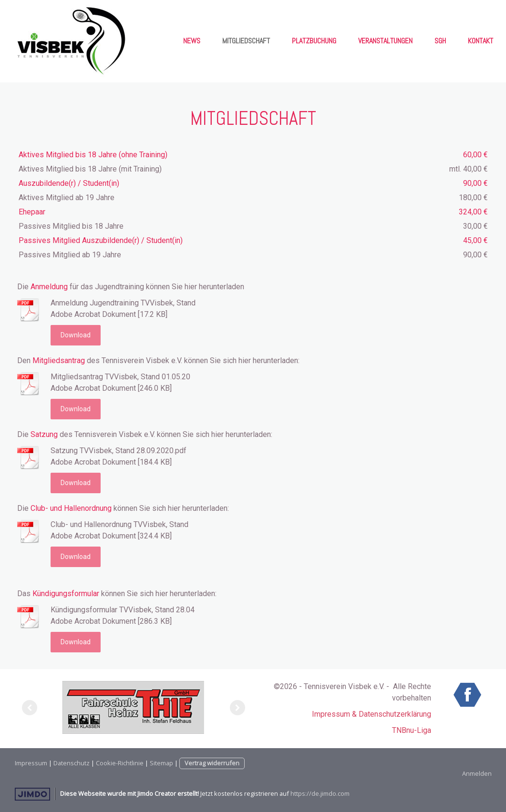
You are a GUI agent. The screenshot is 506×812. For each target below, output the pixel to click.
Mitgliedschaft (246, 41)
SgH (440, 41)
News (192, 41)
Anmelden (477, 773)
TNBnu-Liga (412, 730)
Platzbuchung (314, 41)
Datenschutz (72, 763)
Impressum (31, 763)
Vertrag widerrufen (212, 763)
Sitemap (161, 763)
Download (76, 335)
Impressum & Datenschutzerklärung (372, 714)
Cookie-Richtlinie (120, 763)
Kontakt (480, 41)
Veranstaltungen (385, 41)
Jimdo (32, 794)
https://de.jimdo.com (320, 793)
